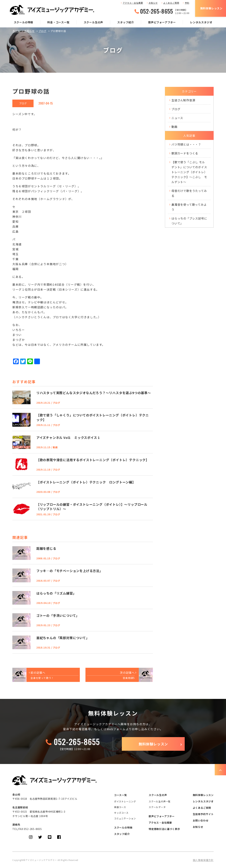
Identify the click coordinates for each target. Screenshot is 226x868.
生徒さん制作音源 (183, 100)
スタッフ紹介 (126, 22)
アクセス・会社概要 (133, 3)
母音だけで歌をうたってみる (189, 193)
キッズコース (121, 813)
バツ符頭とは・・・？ (186, 144)
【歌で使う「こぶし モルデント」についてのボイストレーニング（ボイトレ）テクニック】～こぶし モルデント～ (189, 172)
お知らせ (153, 3)
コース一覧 (121, 795)
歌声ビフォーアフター (162, 22)
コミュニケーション (125, 818)
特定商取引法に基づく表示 (164, 829)
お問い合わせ (201, 820)
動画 (174, 127)
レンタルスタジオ (201, 22)
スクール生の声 (93, 22)
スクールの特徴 (24, 22)
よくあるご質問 (171, 3)
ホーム (16, 31)
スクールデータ (157, 807)
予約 (187, 3)
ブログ (42, 31)
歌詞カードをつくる (185, 153)
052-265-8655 (157, 11)
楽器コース (120, 807)
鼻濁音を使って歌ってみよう (189, 207)
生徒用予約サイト (203, 814)
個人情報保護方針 (203, 860)
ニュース (177, 118)
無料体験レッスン (211, 8)
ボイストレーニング (125, 801)
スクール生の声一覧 (160, 801)
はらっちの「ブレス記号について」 (189, 221)
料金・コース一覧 (58, 22)
